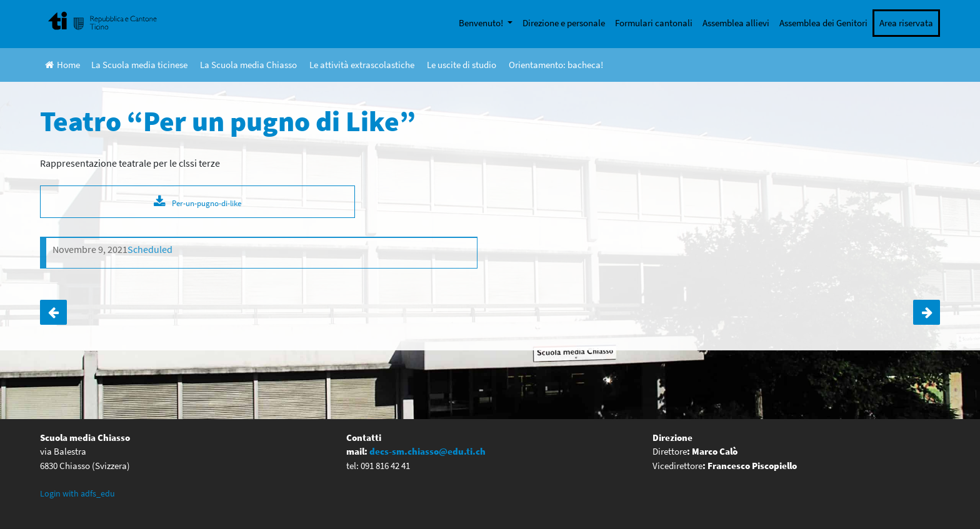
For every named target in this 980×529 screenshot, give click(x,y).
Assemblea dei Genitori (823, 23)
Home (62, 65)
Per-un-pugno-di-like (207, 203)
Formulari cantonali (654, 23)
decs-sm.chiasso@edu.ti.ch (427, 451)
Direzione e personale (564, 23)
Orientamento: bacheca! (556, 65)
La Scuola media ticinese (139, 65)
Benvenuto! (482, 23)
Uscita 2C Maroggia (927, 312)
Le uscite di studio (462, 65)
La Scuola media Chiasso (248, 65)
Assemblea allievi (736, 23)
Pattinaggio (53, 312)
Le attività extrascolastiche (362, 65)
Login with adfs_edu (77, 493)
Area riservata (906, 23)
